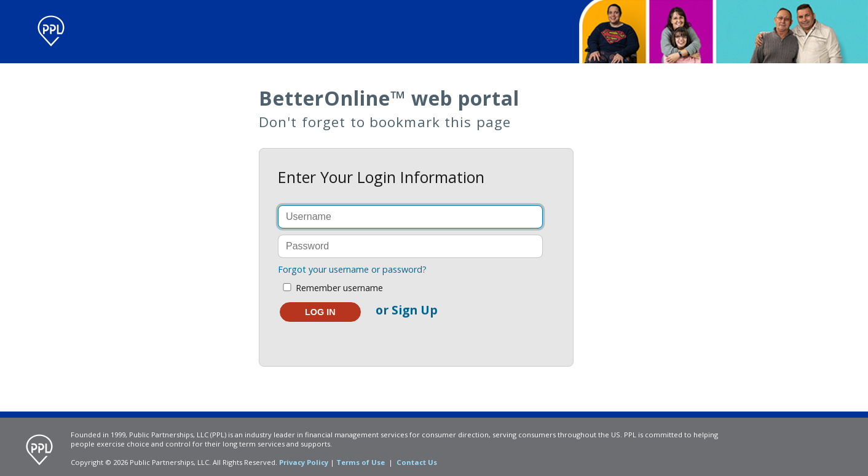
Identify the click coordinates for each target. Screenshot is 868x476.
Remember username (330, 288)
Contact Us (417, 462)
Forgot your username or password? (352, 269)
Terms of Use (361, 462)
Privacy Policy (304, 462)
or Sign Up (407, 310)
